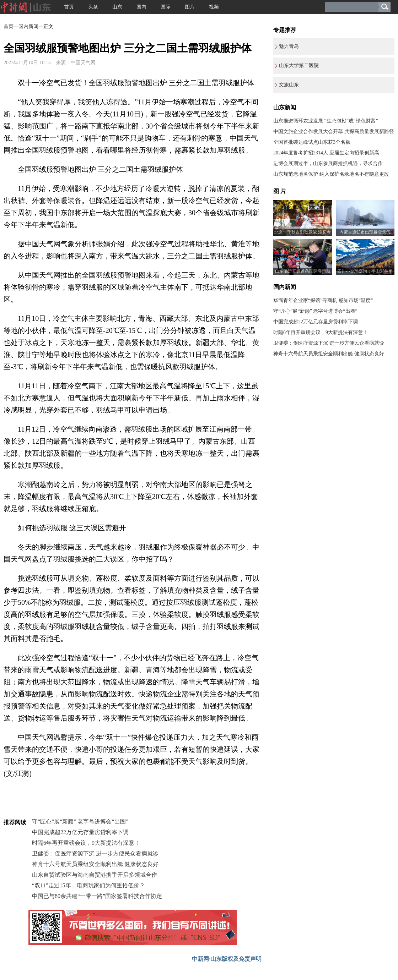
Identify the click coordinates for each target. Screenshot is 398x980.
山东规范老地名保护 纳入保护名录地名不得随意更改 (331, 174)
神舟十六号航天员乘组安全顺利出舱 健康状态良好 (95, 864)
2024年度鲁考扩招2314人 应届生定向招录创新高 (326, 153)
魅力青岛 (289, 46)
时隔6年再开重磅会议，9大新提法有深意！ (86, 843)
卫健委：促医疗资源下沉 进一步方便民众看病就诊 (95, 853)
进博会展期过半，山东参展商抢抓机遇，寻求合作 (328, 163)
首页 (69, 7)
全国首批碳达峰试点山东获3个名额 (312, 142)
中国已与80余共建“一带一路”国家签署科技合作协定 (97, 896)
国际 (166, 7)
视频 (214, 7)
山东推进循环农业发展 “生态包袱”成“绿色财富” (326, 121)
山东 (117, 7)
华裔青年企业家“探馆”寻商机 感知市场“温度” (323, 300)
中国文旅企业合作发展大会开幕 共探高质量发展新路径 (334, 132)
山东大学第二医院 (299, 65)
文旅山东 (289, 85)
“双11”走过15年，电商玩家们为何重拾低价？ (88, 885)
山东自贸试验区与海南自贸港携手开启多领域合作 (95, 875)
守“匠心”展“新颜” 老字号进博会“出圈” (80, 822)
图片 (190, 7)
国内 (141, 7)
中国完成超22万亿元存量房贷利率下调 (80, 832)
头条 (93, 7)
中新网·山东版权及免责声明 (227, 959)
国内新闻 (28, 26)
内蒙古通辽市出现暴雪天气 (365, 232)
